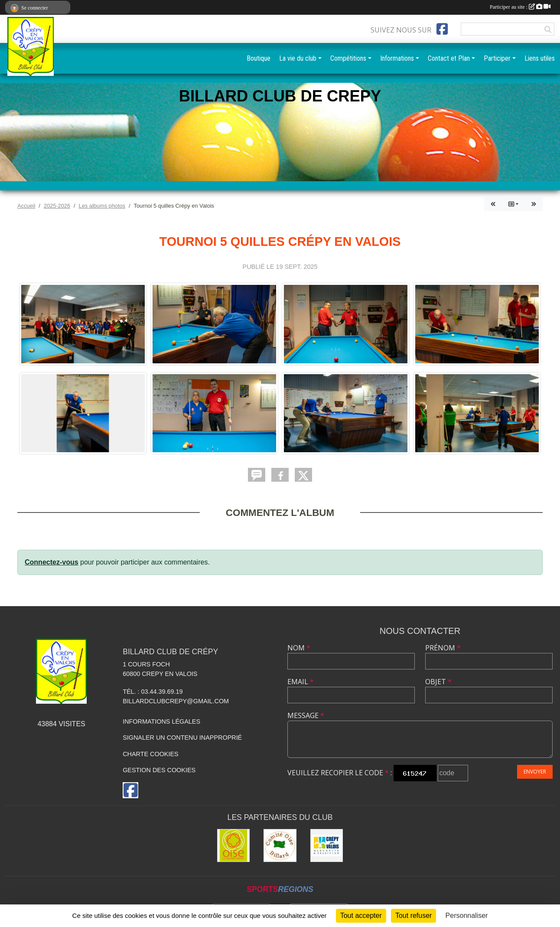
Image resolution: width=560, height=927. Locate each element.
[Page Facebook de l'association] (442, 29)
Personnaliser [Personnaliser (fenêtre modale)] (467, 916)
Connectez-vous (52, 562)
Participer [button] (497, 58)
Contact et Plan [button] (449, 58)
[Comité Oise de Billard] (280, 845)
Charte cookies (150, 754)
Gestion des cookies (159, 770)
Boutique (259, 58)
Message (306, 715)
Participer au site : (520, 7)
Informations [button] (397, 58)
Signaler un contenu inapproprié (182, 738)
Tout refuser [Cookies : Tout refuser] (413, 916)
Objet (438, 682)
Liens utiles (540, 58)
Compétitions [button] (348, 58)
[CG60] (234, 845)
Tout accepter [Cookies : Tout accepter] (361, 916)
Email (301, 682)
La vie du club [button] (298, 58)
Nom (299, 648)
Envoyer (535, 772)
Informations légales (161, 721)
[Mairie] (327, 845)
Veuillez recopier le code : (340, 773)
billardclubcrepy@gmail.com (176, 701)
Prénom (443, 648)
